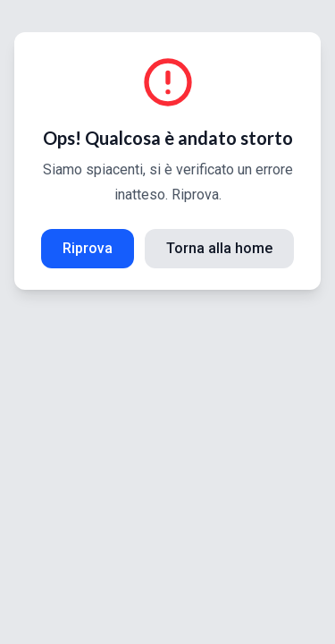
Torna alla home (219, 248)
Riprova (88, 248)
